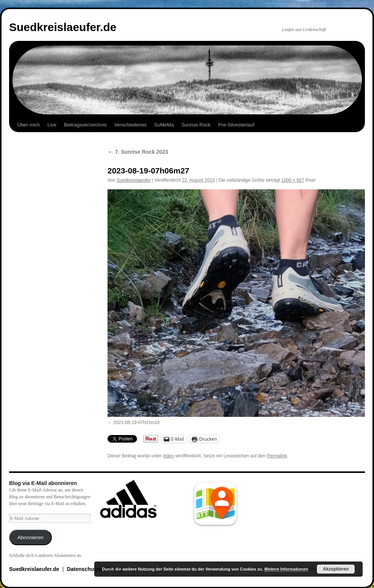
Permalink (277, 456)
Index (168, 456)
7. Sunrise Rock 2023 (138, 152)
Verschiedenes (130, 125)
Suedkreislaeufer (134, 180)
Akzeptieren (336, 569)
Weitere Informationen (286, 569)
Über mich (29, 125)
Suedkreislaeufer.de (63, 27)
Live (52, 125)
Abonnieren (30, 537)
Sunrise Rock (196, 125)
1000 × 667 (293, 180)
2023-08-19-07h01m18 (136, 423)
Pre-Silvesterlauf (236, 125)
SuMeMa (164, 125)
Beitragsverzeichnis (85, 125)
